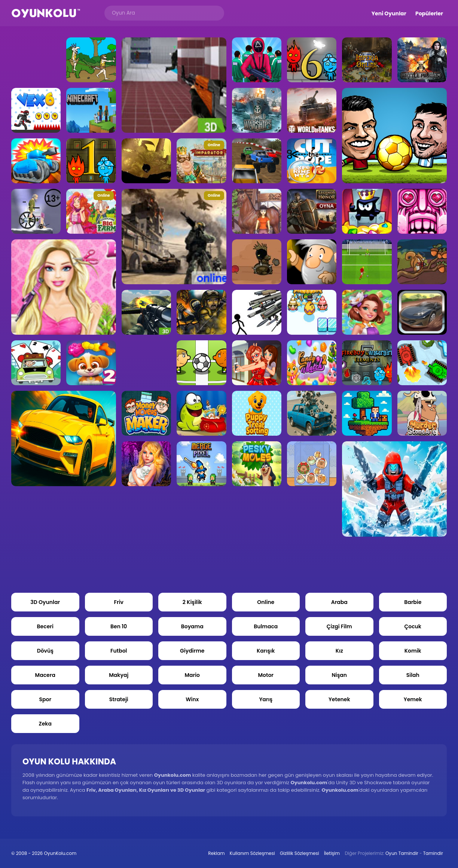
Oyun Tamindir (402, 853)
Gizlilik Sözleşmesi (300, 853)
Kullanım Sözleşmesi (252, 853)
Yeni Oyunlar (389, 13)
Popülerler (429, 13)
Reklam (216, 853)
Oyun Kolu (46, 13)
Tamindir (433, 853)
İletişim (332, 853)
